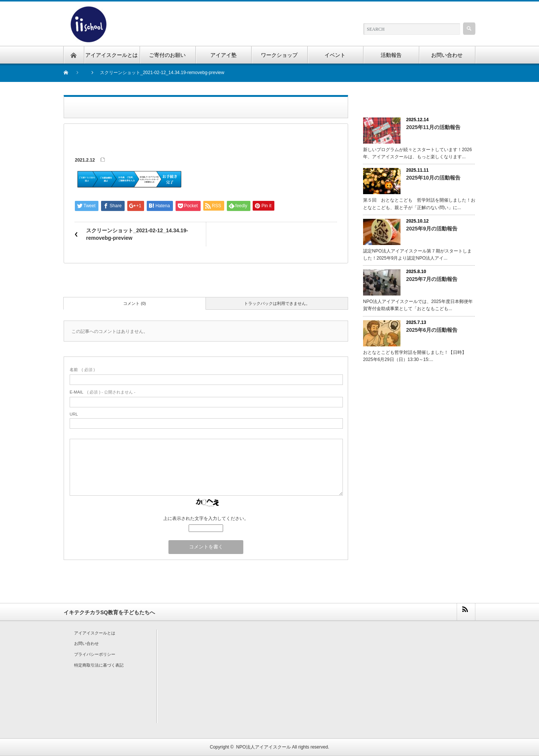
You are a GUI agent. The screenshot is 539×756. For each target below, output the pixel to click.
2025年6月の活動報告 (432, 330)
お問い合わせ (86, 643)
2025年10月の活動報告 (433, 178)
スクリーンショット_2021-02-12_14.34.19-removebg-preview (137, 234)
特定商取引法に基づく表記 (99, 665)
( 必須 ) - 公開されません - (103, 392)
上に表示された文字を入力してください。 (206, 518)
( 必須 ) (82, 370)
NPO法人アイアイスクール (264, 747)
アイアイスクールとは (95, 633)
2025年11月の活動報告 (433, 127)
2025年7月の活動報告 (432, 279)
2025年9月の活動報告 (432, 229)
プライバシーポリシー (95, 654)
